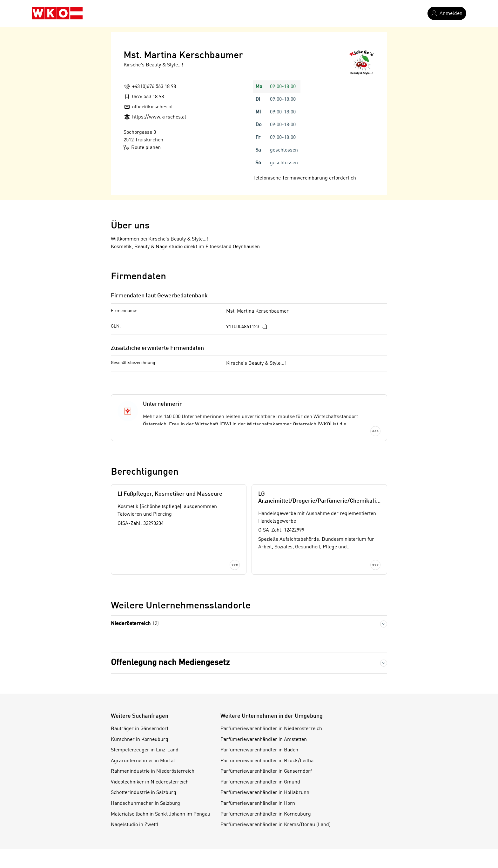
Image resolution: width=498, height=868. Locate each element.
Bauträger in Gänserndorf (140, 729)
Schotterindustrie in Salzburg (144, 793)
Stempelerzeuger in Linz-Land (145, 750)
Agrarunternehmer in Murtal (143, 761)
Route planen (142, 147)
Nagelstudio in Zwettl (135, 825)
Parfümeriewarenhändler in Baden (259, 750)
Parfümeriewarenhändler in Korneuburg (266, 814)
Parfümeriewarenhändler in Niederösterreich (271, 729)
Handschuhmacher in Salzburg (145, 804)
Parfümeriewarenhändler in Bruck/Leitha (267, 761)
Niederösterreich (135, 624)
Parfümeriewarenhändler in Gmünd (260, 782)
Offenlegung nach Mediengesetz (170, 663)
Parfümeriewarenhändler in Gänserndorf (266, 771)
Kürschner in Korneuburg (140, 740)
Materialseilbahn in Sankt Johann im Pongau (161, 814)
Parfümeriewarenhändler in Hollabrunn (265, 793)
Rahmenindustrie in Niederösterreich (153, 771)
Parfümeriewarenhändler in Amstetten (264, 740)
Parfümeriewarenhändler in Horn (258, 804)
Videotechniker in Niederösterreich (150, 782)
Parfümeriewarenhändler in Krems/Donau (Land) (276, 825)
